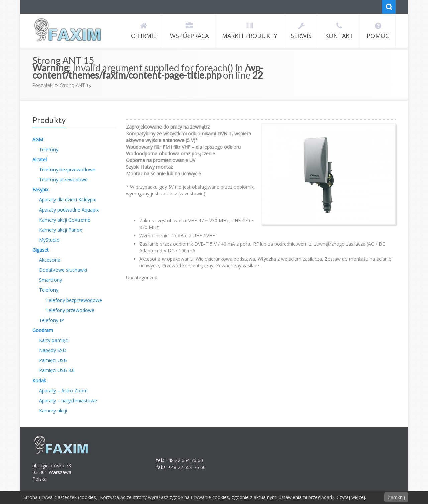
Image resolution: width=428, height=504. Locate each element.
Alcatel (40, 159)
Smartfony (50, 280)
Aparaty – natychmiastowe (68, 400)
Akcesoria (50, 260)
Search (389, 7)
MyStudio (49, 240)
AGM (38, 139)
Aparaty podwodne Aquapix (69, 210)
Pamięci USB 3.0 (57, 370)
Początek (42, 85)
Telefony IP (51, 320)
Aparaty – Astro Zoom (63, 390)
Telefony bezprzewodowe (67, 170)
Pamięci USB (53, 360)
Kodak (39, 380)
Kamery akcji (53, 410)
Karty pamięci (54, 340)
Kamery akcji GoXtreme (65, 220)
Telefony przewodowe (63, 180)
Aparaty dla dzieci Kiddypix (68, 200)
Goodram (43, 330)
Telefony (49, 149)
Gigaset (41, 250)
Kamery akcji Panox (61, 230)
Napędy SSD (53, 350)
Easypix (40, 190)
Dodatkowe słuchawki (63, 270)
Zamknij (396, 497)
